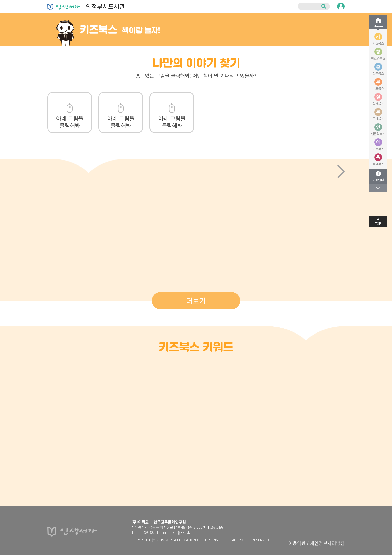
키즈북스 (378, 43)
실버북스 (378, 103)
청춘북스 (378, 73)
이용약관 (297, 543)
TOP (378, 223)
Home (378, 26)
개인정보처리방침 (327, 543)
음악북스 (378, 164)
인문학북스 (378, 134)
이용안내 (378, 180)
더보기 (196, 301)
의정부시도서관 (86, 6)
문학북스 (378, 119)
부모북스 (378, 88)
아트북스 (378, 149)
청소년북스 (378, 58)
